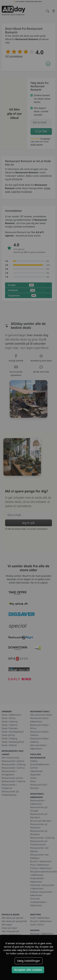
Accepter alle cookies (28, 970)
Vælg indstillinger (29, 961)
